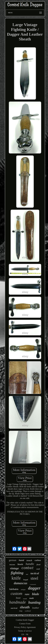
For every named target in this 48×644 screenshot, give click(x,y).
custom (16, 593)
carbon (38, 560)
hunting (34, 602)
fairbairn (14, 589)
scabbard (28, 611)
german (13, 560)
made (32, 598)
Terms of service (25, 631)
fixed (38, 565)
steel (34, 578)
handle (30, 564)
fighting (17, 573)
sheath (25, 607)
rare (27, 594)
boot (18, 598)
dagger (34, 588)
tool (27, 574)
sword (25, 599)
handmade (17, 602)
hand (21, 560)
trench (29, 560)
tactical (35, 573)
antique (23, 590)
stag (21, 611)
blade (36, 594)
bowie (20, 564)
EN (23, 634)
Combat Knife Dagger (25, 620)
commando (33, 584)
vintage (14, 568)
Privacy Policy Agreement (25, 627)
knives (12, 565)
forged (26, 580)
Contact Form (25, 624)
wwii (38, 569)
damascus (21, 583)
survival (14, 608)
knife (16, 578)
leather (36, 608)
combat (28, 568)
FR (27, 634)
